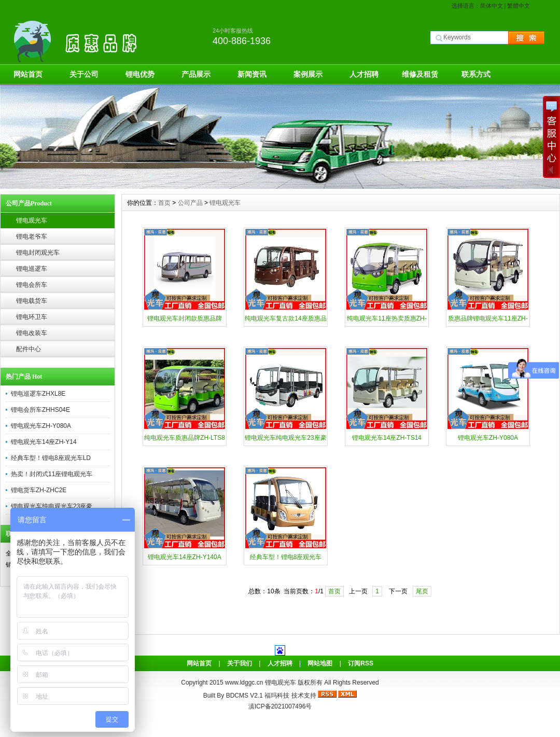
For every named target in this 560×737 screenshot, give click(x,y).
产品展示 (196, 74)
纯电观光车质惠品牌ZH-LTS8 (185, 438)
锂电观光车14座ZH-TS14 (387, 438)
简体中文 (492, 6)
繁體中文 (519, 6)
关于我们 (240, 663)
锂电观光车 (32, 220)
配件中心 (29, 349)
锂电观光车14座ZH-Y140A (184, 557)
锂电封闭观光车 (38, 253)
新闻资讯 (252, 74)
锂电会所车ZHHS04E (40, 410)
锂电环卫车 (32, 317)
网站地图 (320, 663)
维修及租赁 (420, 74)
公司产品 (190, 203)
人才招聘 (364, 74)
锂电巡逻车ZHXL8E (38, 394)
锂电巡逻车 (32, 269)
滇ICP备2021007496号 (280, 706)
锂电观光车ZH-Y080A (41, 426)
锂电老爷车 (32, 237)
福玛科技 (277, 696)
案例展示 (308, 74)
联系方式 (476, 74)
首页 (164, 203)
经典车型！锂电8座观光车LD (51, 458)
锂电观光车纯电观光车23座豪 (52, 506)
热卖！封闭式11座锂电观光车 (52, 474)
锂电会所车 (32, 285)
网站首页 (28, 74)
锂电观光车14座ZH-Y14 (44, 442)
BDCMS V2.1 (244, 696)
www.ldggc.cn (245, 683)
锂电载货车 (32, 301)
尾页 (422, 591)
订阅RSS (361, 663)
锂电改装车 (32, 333)
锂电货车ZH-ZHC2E (39, 490)
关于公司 (84, 74)
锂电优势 (140, 74)
